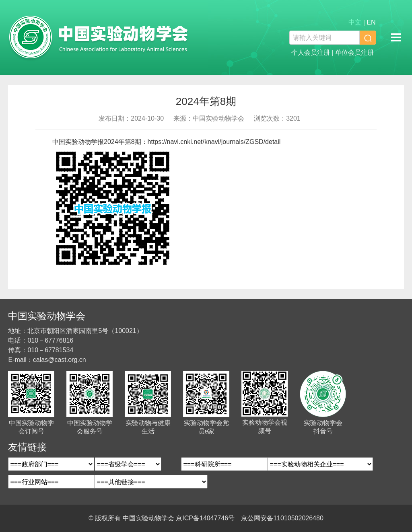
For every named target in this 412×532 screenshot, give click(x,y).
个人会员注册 (311, 52)
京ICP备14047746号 (205, 518)
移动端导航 (396, 37)
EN (371, 22)
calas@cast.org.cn (60, 360)
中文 (355, 22)
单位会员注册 (354, 52)
